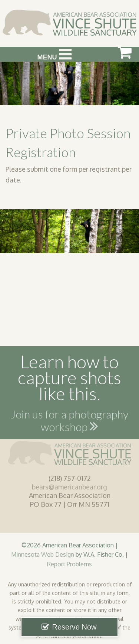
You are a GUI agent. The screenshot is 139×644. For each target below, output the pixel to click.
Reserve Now (74, 627)
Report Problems (69, 564)
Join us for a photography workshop (70, 422)
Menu (54, 54)
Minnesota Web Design (43, 554)
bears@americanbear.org (69, 487)
